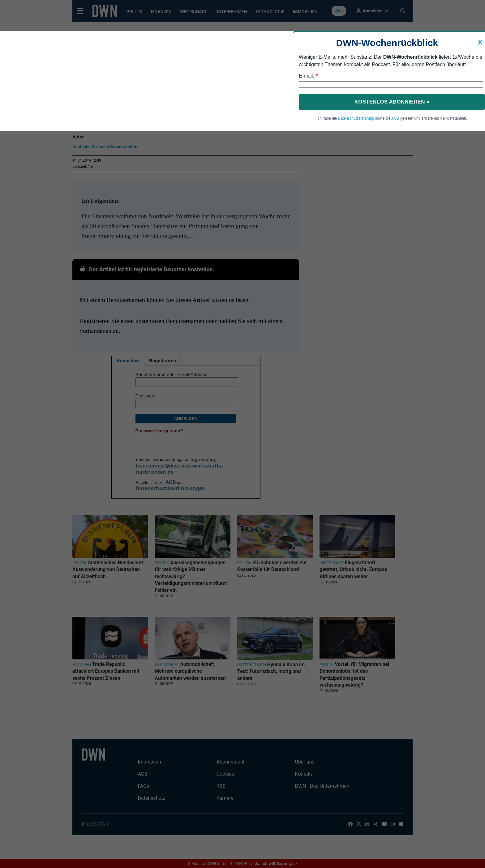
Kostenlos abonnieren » (392, 102)
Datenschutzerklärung (356, 118)
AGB (395, 118)
